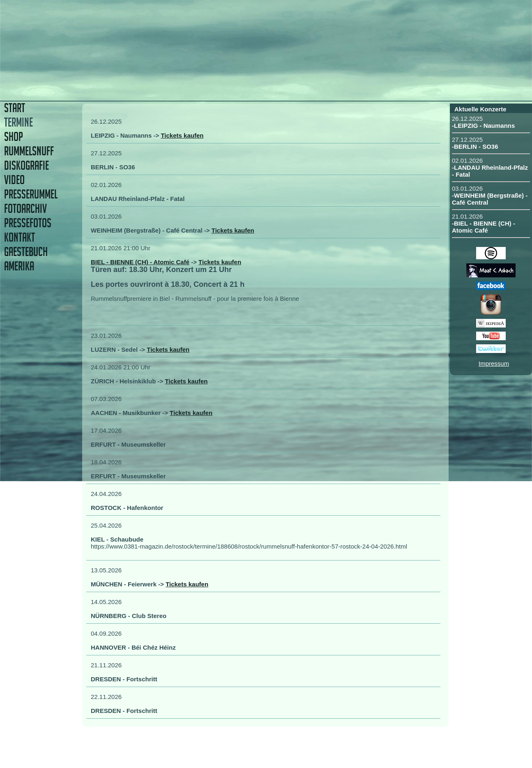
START (15, 108)
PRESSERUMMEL (31, 194)
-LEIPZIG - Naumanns (483, 126)
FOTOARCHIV (25, 209)
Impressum (494, 363)
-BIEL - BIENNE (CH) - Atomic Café (484, 227)
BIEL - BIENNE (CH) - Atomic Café (140, 262)
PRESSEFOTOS (28, 223)
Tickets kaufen (182, 135)
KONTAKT (20, 237)
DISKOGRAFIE (26, 165)
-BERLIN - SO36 (475, 146)
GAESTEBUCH (26, 252)
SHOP (14, 137)
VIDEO (14, 180)
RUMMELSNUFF (29, 151)
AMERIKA (19, 266)
